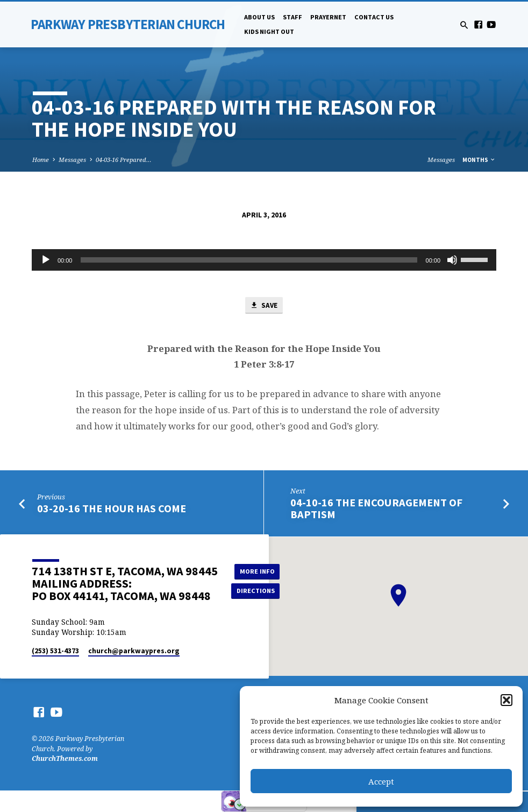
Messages (72, 160)
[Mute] (452, 260)
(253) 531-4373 (55, 651)
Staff (292, 17)
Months (479, 160)
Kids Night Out (269, 31)
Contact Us (374, 17)
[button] (506, 700)
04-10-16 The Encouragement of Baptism (376, 509)
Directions (256, 591)
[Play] (46, 260)
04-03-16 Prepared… (124, 160)
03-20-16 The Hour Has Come (112, 509)
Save (263, 306)
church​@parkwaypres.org (134, 651)
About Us (259, 17)
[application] (264, 260)
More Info (256, 571)
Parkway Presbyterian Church (128, 24)
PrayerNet (328, 17)
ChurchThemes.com (65, 758)
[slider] (249, 260)
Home (41, 160)
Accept (381, 781)
